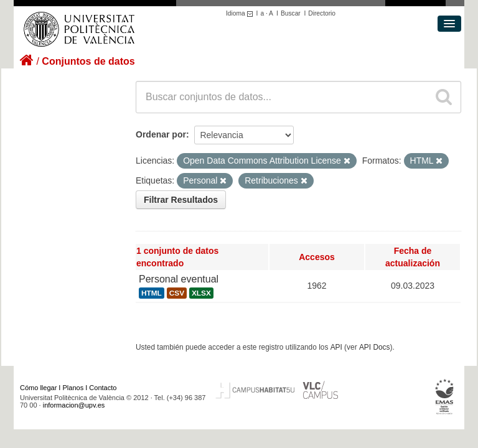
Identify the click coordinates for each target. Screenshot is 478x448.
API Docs (375, 347)
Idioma (241, 13)
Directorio (322, 13)
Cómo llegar (38, 388)
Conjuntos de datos (88, 61)
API (336, 347)
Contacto (103, 388)
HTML (152, 293)
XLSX (201, 293)
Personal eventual (179, 279)
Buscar (291, 13)
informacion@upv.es (74, 405)
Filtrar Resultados (181, 200)
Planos (73, 388)
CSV (177, 293)
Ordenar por (161, 134)
